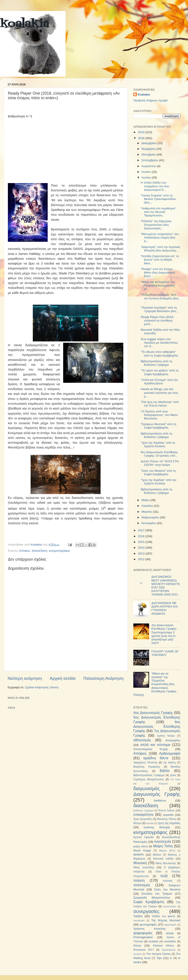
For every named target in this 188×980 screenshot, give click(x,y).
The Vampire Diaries (158, 954)
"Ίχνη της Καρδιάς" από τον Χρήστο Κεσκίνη (159, 482)
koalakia (25, 24)
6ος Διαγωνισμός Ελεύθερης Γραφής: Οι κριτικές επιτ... (159, 454)
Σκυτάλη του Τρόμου (157, 894)
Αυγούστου (149, 166)
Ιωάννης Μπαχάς (157, 827)
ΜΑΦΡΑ (139, 855)
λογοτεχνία (163, 841)
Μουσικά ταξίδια (163, 859)
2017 (142, 530)
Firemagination (143, 937)
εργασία (168, 815)
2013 (142, 554)
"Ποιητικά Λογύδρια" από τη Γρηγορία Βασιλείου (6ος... (160, 309)
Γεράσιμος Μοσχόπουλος (149, 779)
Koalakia (144, 94)
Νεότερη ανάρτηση (25, 678)
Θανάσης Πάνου (167, 819)
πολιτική (168, 881)
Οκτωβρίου (149, 155)
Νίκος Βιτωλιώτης (166, 863)
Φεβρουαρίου (151, 517)
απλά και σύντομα (155, 745)
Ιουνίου (147, 177)
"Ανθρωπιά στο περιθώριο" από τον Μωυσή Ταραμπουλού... (158, 212)
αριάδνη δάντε (156, 758)
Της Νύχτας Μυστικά (166, 920)
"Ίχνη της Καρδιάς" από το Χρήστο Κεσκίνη (158, 444)
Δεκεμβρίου (149, 143)
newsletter (170, 941)
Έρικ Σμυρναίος (143, 819)
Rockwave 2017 (144, 950)
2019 (142, 132)
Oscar (137, 946)
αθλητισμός (142, 740)
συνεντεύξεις (170, 906)
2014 (142, 548)
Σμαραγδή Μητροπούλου (152, 898)
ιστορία (150, 823)
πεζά (164, 876)
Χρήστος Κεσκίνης (150, 929)
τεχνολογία (139, 920)
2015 (142, 542)
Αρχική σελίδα (63, 678)
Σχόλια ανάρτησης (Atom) (42, 687)
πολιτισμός (142, 885)
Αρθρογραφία (170, 753)
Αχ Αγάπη (169, 763)
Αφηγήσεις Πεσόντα (145, 763)
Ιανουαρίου (149, 523)
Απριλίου (148, 506)
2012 (142, 559)
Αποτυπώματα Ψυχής (151, 749)
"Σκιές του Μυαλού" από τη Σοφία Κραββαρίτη (158, 472)
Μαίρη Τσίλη (163, 846)
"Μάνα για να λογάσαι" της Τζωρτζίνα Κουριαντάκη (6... (158, 285)
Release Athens (164, 946)
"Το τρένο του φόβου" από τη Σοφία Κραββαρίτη (160, 372)
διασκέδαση (39, 551)
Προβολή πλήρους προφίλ (151, 100)
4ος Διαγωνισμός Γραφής (153, 713)
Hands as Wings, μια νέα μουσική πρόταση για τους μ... (160, 393)
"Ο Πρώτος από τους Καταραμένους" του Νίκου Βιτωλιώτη (159, 415)
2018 (142, 138)
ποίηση (139, 880)
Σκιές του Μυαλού (167, 889)
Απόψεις (25, 551)
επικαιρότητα (143, 814)
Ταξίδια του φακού (163, 916)
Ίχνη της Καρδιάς (169, 823)
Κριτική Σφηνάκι (144, 837)
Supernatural (169, 950)
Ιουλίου (147, 172)
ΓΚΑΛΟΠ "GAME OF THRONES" (165, 653)
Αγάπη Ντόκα (166, 736)
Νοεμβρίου (149, 149)
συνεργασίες (146, 911)
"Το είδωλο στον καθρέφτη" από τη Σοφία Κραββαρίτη (159, 354)
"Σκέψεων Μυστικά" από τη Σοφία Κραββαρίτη (158, 426)
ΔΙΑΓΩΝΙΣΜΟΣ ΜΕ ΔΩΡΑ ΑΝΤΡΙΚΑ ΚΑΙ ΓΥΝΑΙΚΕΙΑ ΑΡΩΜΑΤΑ (164, 608)
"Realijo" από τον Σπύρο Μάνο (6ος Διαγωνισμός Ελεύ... (158, 273)
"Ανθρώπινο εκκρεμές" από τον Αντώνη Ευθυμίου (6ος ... (160, 298)
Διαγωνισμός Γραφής (157, 794)
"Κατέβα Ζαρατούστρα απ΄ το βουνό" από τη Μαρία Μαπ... (160, 260)
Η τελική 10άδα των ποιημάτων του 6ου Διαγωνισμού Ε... (155, 186)
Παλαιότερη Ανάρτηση (103, 678)
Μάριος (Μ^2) (167, 851)
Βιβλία (165, 771)
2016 (142, 536)
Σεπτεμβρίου (150, 160)
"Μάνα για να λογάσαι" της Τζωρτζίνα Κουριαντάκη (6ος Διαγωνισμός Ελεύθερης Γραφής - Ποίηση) (156, 684)
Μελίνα (157, 855)
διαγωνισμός (147, 788)
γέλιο (173, 775)
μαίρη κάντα (141, 846)
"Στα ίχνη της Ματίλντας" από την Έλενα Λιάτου (160, 404)
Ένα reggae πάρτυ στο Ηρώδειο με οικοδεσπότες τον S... (159, 343)
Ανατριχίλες (173, 740)
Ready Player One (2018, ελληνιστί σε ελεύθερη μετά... (157, 320)
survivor (138, 954)
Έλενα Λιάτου (166, 810)
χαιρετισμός (171, 925)
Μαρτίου (147, 512)
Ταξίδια (138, 916)
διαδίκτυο (160, 801)
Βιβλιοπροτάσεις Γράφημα (149, 775)
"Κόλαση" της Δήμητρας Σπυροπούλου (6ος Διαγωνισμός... (156, 225)
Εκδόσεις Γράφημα (143, 810)
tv (171, 958)
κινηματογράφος (60, 551)
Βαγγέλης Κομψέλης (147, 767)
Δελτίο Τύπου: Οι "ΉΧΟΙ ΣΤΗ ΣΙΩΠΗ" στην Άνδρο (160, 463)
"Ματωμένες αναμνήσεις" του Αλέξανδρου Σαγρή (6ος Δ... (160, 237)
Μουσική (140, 863)
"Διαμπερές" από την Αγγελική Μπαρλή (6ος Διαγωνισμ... (160, 249)
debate (170, 933)
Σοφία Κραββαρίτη (149, 902)
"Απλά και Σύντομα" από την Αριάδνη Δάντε (159, 382)
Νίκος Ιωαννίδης (144, 867)
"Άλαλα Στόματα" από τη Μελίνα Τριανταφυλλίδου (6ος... (158, 199)
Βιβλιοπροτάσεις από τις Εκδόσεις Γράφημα (157, 363)
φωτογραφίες (148, 924)
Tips (159, 958)
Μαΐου (146, 500)
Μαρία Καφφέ (142, 851)
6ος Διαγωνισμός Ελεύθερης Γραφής (157, 726)
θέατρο (138, 823)
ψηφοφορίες (143, 933)
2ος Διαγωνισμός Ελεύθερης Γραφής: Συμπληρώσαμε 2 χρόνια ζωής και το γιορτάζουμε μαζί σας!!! (164, 634)
